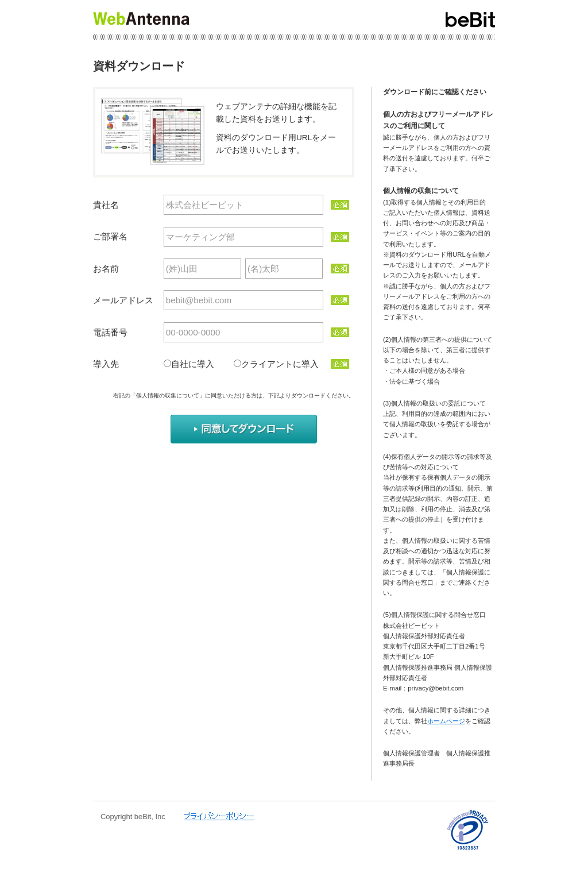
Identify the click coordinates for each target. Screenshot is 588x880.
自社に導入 (201, 364)
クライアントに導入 (280, 364)
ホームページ (446, 721)
